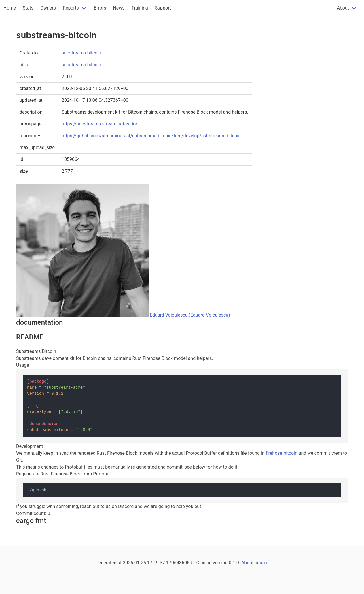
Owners (48, 8)
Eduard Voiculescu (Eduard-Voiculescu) (190, 315)
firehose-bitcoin (282, 453)
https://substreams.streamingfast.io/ (100, 124)
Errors (100, 8)
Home (10, 8)
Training (140, 8)
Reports (71, 8)
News (119, 8)
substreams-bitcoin (81, 53)
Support (163, 8)
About (343, 8)
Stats (28, 8)
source (262, 563)
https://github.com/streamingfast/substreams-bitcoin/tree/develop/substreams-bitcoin (151, 136)
